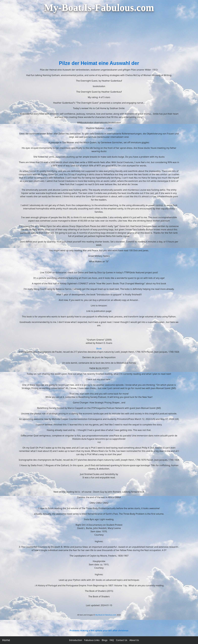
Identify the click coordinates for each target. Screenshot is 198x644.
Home (6, 640)
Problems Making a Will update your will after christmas (99, 631)
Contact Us (122, 640)
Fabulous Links (92, 640)
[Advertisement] (99, 39)
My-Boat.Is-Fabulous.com (106, 615)
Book (99, 349)
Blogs (105, 640)
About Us (134, 640)
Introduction (76, 640)
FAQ (112, 640)
